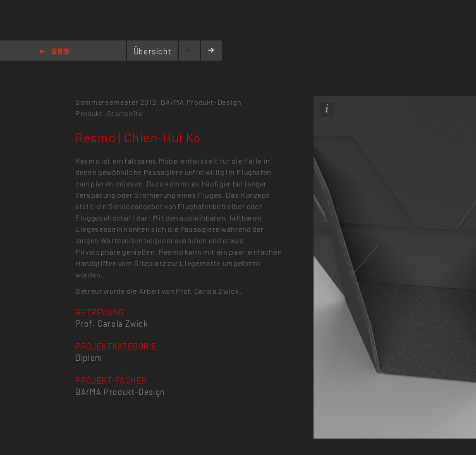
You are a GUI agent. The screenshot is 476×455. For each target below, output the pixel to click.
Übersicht (153, 51)
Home (54, 52)
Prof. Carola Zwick (112, 324)
